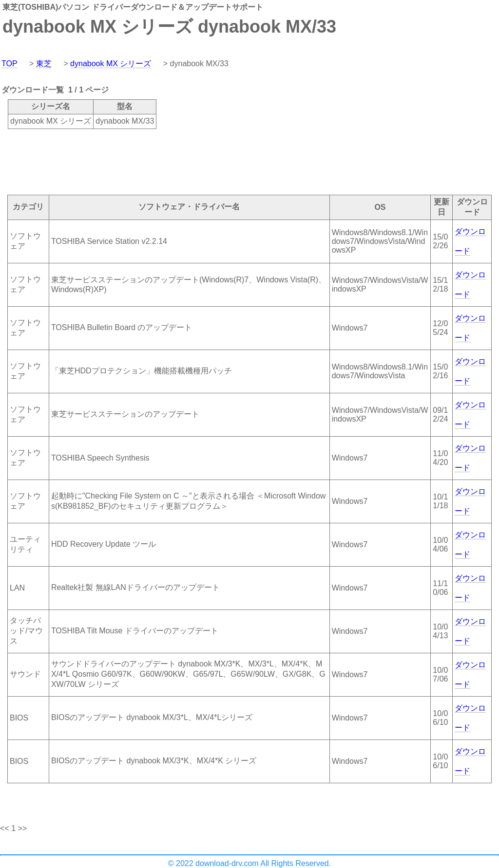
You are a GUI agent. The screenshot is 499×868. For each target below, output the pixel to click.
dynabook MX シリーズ (111, 64)
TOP (10, 64)
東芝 (44, 64)
